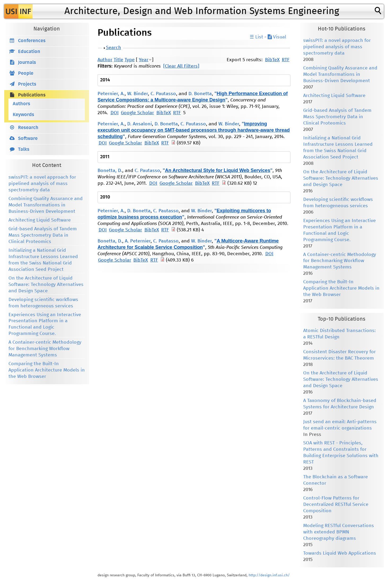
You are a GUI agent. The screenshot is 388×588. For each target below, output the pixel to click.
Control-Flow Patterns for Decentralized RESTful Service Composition (336, 505)
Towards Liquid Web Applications (340, 553)
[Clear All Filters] (181, 66)
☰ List (256, 37)
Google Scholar (137, 113)
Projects (27, 84)
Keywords (23, 115)
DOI (115, 113)
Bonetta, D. (110, 171)
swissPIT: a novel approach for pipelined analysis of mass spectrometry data (42, 184)
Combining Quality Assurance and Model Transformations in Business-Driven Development (46, 205)
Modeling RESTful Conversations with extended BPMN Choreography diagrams (339, 532)
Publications (32, 95)
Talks (24, 149)
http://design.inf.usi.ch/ (269, 575)
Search (114, 48)
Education (29, 52)
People (26, 73)
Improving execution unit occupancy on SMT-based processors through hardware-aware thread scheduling (194, 130)
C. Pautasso (163, 94)
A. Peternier (138, 241)
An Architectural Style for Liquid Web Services (218, 170)
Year (144, 60)
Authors (21, 104)
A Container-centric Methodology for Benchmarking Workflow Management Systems (45, 349)
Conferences (32, 41)
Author (105, 60)
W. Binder (138, 94)
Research (28, 128)
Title (118, 60)
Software (28, 139)
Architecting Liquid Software (40, 220)
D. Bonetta (200, 94)
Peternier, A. (111, 94)
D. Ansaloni (140, 124)
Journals (27, 63)
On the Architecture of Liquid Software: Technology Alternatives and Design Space (46, 285)
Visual (277, 37)
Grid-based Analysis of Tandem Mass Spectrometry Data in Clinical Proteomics (43, 235)
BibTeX (272, 60)
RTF (286, 60)
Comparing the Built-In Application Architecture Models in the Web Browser (47, 370)
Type (130, 60)
